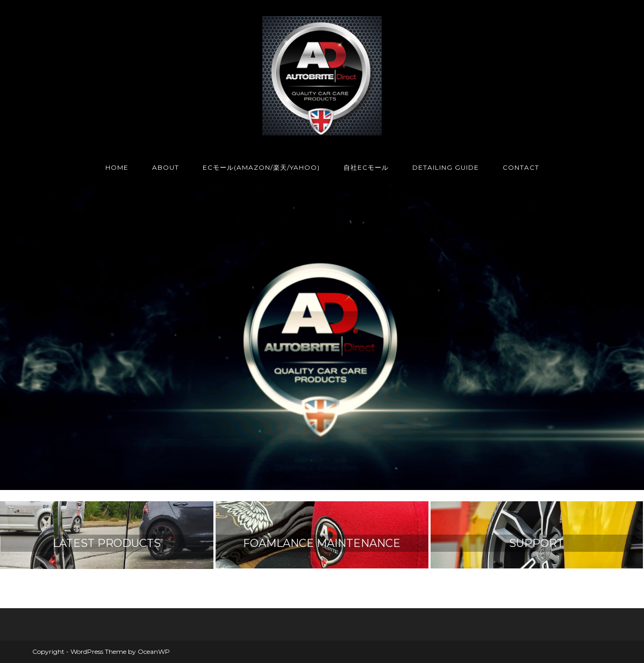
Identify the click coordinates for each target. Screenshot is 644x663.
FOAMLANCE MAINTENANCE (322, 543)
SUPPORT (536, 543)
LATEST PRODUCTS (107, 543)
